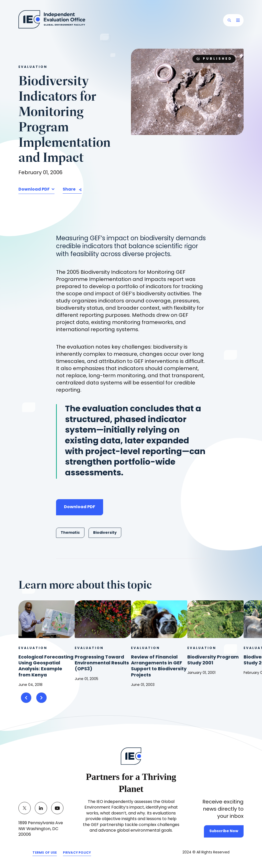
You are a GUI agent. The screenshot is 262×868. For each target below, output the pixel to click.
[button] (229, 20)
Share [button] (69, 190)
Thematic (70, 533)
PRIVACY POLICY (77, 854)
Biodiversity (105, 533)
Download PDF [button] (34, 190)
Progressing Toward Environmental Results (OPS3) (102, 663)
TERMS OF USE (45, 854)
